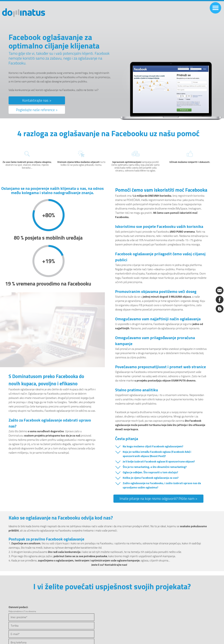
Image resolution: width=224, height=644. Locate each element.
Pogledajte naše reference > (37, 110)
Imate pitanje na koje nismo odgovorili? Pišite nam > (158, 499)
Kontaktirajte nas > (37, 100)
